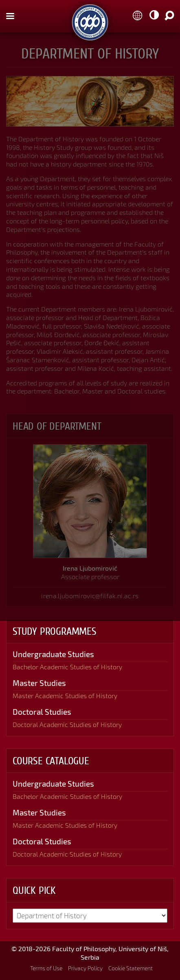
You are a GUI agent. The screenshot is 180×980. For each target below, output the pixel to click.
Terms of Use (46, 968)
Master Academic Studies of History (65, 696)
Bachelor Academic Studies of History (67, 667)
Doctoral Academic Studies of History (67, 724)
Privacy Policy (85, 968)
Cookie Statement (131, 968)
